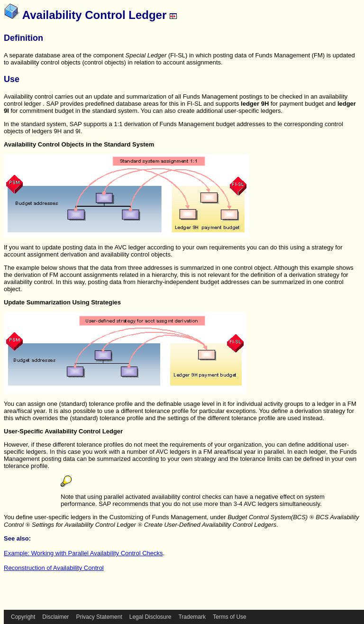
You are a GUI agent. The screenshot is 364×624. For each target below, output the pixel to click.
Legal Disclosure (150, 617)
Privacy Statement (99, 617)
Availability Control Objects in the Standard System (79, 144)
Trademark (192, 617)
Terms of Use (230, 617)
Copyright (23, 617)
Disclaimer (55, 617)
